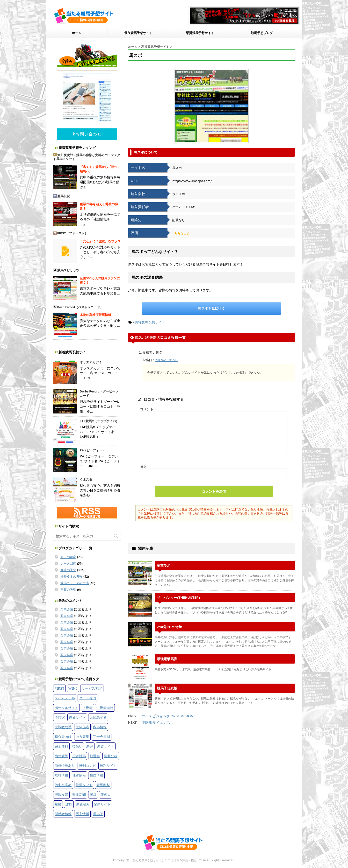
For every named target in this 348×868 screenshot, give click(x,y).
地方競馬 (82, 737)
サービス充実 (92, 688)
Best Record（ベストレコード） (80, 307)
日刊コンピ (87, 766)
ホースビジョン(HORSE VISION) (168, 716)
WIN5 (73, 688)
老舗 (93, 794)
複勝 (58, 804)
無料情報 (61, 775)
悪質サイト (106, 746)
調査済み (83, 804)
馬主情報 (82, 814)
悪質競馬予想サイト (200, 33)
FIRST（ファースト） (73, 233)
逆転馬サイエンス (156, 723)
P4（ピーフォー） (93, 450)
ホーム (77, 33)
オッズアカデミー (92, 362)
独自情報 (96, 775)
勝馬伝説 (64, 196)
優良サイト (77, 717)
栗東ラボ (164, 565)
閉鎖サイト (102, 804)
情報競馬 (61, 756)
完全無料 (61, 746)
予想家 (60, 717)
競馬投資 (61, 794)
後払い (77, 746)
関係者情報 (63, 814)
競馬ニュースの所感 (75, 583)
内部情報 (100, 727)
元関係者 (82, 727)
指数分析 (111, 756)
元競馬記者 (98, 717)
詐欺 (69, 804)
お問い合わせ (87, 134)
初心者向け (63, 737)
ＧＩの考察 (68, 557)
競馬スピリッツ (68, 270)
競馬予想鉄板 (167, 688)
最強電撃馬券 (167, 659)
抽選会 (95, 756)
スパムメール (65, 698)
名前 (143, 466)
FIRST (59, 688)
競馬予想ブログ (262, 33)
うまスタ (86, 479)
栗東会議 (67, 609)
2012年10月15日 (166, 360)
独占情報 (79, 775)
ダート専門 (87, 698)
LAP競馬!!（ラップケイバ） (99, 421)
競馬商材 (103, 785)
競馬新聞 (79, 794)
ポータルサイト (66, 708)
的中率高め (63, 785)
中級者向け (105, 708)
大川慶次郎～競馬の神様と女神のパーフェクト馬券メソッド (87, 157)
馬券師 (98, 814)
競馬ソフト (84, 785)
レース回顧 (68, 563)
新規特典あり (65, 766)
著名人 (106, 794)
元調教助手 (63, 727)
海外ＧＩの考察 (71, 577)
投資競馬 (79, 756)
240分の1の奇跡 (169, 627)
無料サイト (108, 766)
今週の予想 (68, 570)
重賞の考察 (68, 590)
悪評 (90, 746)
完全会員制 (101, 737)
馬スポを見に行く (211, 308)
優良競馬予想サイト (138, 33)
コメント (147, 409)
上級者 (87, 708)
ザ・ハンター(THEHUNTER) (178, 598)
